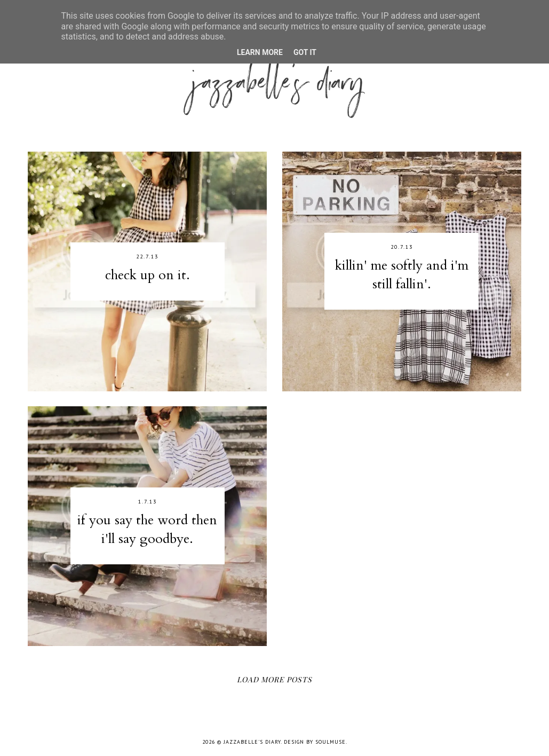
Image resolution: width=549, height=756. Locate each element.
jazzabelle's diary (252, 742)
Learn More (260, 52)
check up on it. (148, 275)
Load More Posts (274, 679)
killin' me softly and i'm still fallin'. (402, 275)
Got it (305, 52)
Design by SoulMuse (315, 742)
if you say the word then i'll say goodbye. (147, 529)
